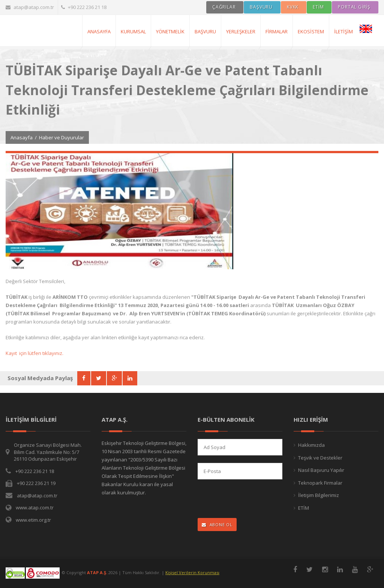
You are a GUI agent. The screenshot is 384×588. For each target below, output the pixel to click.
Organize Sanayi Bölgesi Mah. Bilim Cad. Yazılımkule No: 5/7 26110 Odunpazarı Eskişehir (48, 452)
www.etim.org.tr (33, 520)
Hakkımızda (311, 445)
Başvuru (205, 31)
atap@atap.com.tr (30, 7)
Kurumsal (133, 31)
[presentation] (247, 499)
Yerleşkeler (241, 31)
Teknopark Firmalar (320, 483)
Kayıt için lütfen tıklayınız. (34, 357)
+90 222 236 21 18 (84, 7)
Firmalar (277, 31)
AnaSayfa (99, 31)
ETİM (304, 508)
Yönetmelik (170, 31)
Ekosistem (311, 31)
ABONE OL (217, 525)
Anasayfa (22, 137)
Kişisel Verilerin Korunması (192, 572)
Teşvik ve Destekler (320, 458)
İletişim (343, 31)
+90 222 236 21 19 (36, 483)
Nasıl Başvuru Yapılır (321, 470)
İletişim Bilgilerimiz (319, 495)
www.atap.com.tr (35, 507)
